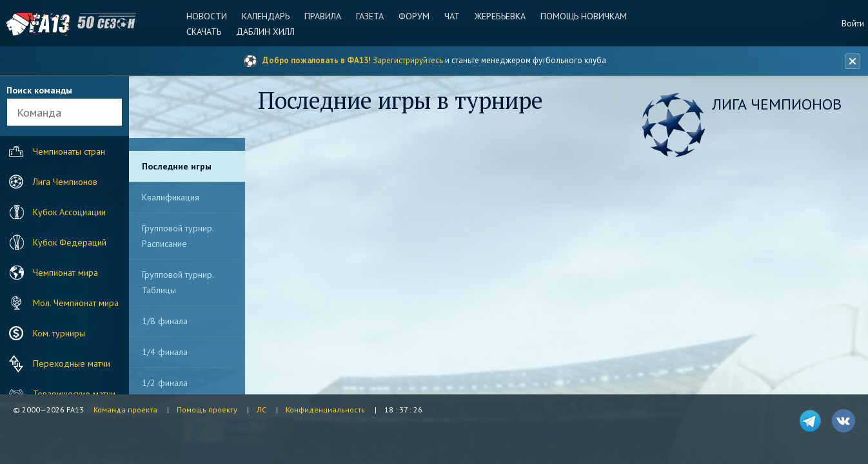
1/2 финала (165, 383)
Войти (853, 23)
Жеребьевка (500, 16)
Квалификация (171, 197)
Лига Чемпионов (52, 182)
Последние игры (177, 166)
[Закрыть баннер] (853, 61)
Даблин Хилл (265, 32)
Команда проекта (125, 410)
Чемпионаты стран (55, 151)
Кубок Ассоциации (56, 212)
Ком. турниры (45, 333)
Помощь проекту (207, 410)
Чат (452, 16)
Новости (207, 16)
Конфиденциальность (325, 410)
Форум (414, 16)
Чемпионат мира (52, 273)
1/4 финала (165, 352)
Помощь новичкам (584, 16)
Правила (323, 16)
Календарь (266, 16)
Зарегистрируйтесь (408, 60)
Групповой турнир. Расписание (178, 236)
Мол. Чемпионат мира (62, 303)
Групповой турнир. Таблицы (178, 282)
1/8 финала (165, 321)
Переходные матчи (58, 363)
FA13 (39, 24)
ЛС (261, 410)
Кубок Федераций (56, 242)
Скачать (204, 32)
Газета (370, 16)
